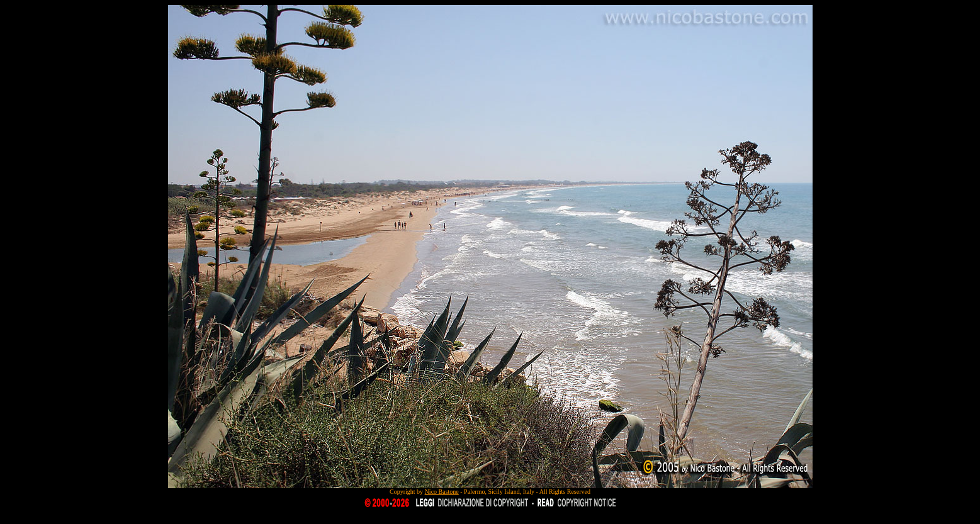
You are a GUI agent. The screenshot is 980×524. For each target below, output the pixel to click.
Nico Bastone (442, 492)
